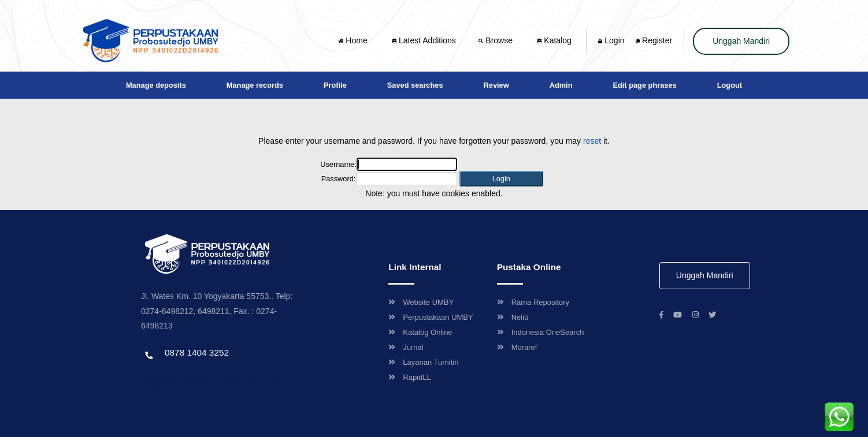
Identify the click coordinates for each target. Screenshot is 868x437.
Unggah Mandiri (741, 41)
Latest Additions (424, 40)
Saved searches (415, 85)
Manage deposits (156, 85)
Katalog (554, 40)
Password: (339, 179)
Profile (335, 85)
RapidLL (409, 377)
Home (354, 40)
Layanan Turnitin (423, 362)
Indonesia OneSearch (541, 332)
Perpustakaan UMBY (431, 317)
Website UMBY (421, 302)
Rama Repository (533, 302)
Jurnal (406, 347)
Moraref (517, 347)
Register (654, 40)
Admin (561, 85)
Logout (730, 85)
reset (592, 141)
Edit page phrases (644, 85)
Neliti (513, 317)
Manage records (255, 85)
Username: (338, 164)
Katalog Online (420, 332)
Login (611, 40)
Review (496, 85)
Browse (496, 40)
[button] (501, 179)
